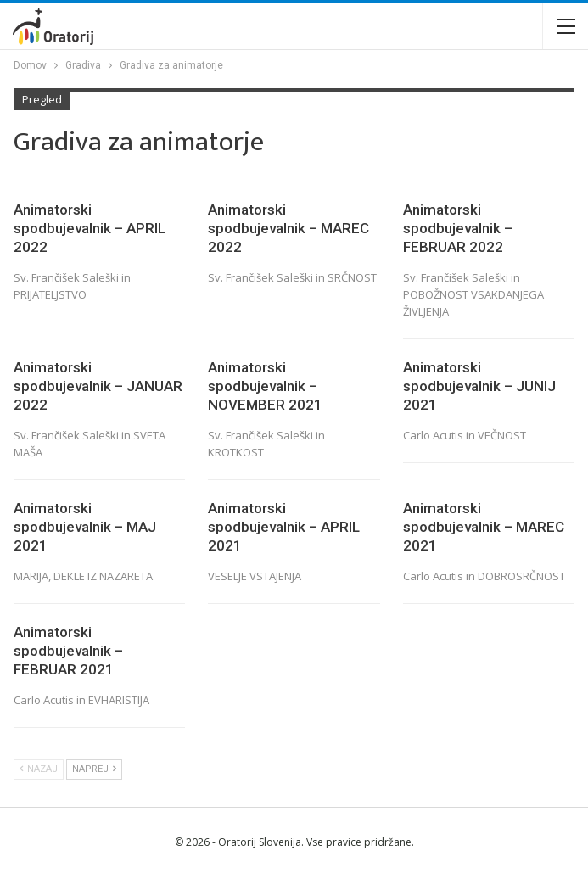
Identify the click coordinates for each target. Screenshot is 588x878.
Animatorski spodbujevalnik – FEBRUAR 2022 (458, 228)
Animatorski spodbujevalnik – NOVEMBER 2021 (265, 386)
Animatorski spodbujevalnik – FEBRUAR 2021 (68, 651)
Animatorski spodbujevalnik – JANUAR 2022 (98, 386)
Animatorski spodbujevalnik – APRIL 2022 (90, 228)
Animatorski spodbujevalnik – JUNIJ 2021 (479, 386)
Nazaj (39, 769)
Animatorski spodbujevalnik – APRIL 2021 (284, 527)
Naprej (94, 769)
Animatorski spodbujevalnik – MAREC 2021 (484, 527)
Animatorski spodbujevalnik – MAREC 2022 (288, 228)
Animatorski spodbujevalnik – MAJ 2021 (85, 527)
